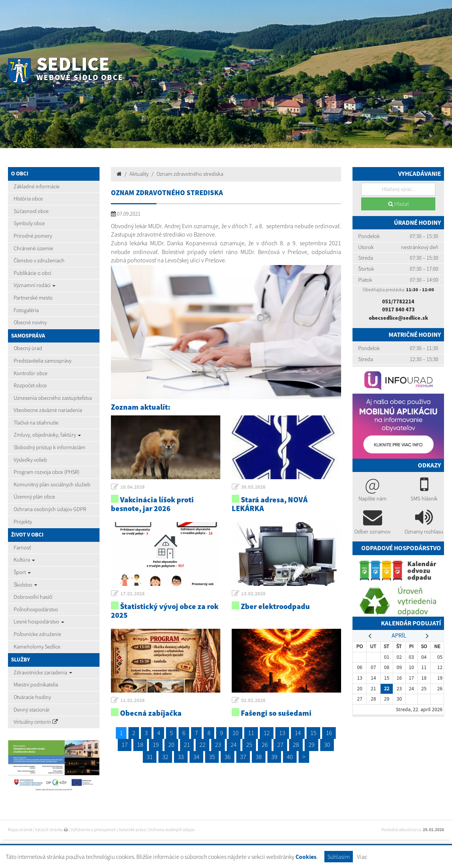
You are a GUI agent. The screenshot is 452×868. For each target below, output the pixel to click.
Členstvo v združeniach (39, 260)
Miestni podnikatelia (36, 685)
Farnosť (22, 548)
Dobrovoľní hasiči (33, 597)
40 (290, 757)
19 (156, 745)
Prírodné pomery (33, 236)
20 (171, 745)
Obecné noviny (30, 322)
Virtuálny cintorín (36, 722)
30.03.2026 (253, 487)
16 (329, 733)
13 (282, 733)
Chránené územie (33, 248)
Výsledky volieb (30, 460)
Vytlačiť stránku (51, 830)
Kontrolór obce (31, 373)
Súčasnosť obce (31, 211)
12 (267, 733)
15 (313, 733)
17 (125, 745)
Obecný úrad (28, 348)
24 (234, 745)
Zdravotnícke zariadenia (43, 672)
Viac (362, 857)
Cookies (306, 857)
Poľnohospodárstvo (36, 609)
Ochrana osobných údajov (172, 830)
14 (298, 733)
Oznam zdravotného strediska (190, 174)
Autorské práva (132, 830)
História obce (28, 199)
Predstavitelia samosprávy (43, 361)
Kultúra (24, 560)
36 (228, 757)
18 (140, 745)
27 (280, 745)
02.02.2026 (253, 700)
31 (150, 757)
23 (218, 745)
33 (181, 757)
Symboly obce (29, 223)
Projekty (23, 522)
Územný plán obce (34, 497)
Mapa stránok (20, 830)
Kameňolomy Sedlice (37, 647)
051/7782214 (398, 301)
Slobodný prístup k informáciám (50, 447)
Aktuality (139, 174)
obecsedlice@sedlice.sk (398, 318)
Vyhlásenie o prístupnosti (93, 830)
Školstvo (25, 585)
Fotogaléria (26, 310)
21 (187, 745)
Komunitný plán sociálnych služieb (52, 485)
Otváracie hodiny (32, 697)
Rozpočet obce (30, 385)
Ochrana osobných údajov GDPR (50, 509)
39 (274, 757)
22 (202, 745)
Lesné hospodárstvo (39, 622)
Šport (22, 572)
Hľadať (398, 204)
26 (265, 745)
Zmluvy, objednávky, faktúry (47, 435)
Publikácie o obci (32, 273)
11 (251, 733)
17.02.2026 (133, 594)
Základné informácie (37, 186)
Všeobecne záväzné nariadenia (48, 410)
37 (243, 757)
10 (235, 733)
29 (311, 745)
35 (212, 757)
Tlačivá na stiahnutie (36, 423)
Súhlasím (339, 857)
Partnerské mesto (33, 298)
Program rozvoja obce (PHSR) (47, 472)
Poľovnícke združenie (37, 634)
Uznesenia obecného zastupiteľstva (53, 398)
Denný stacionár (32, 710)
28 (296, 745)
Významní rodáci (35, 285)
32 (165, 757)
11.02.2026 (133, 700)
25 (249, 745)
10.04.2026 (133, 487)
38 (259, 757)
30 (327, 745)
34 (196, 757)
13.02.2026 (253, 594)
